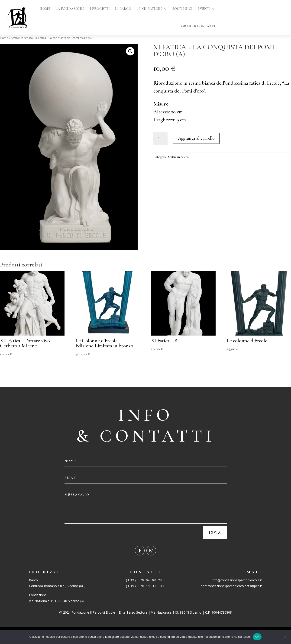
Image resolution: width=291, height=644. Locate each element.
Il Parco (123, 9)
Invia (215, 533)
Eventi (204, 9)
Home (45, 9)
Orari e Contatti (198, 26)
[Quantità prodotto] (160, 138)
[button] (130, 51)
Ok (257, 637)
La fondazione (70, 9)
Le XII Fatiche (150, 9)
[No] (285, 637)
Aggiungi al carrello (196, 138)
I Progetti (100, 9)
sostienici (183, 9)
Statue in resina (22, 38)
